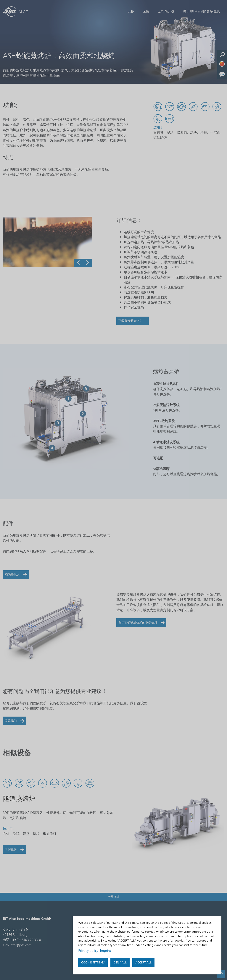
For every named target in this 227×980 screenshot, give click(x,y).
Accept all (143, 963)
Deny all (120, 963)
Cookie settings (93, 963)
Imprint (106, 951)
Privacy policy (88, 951)
